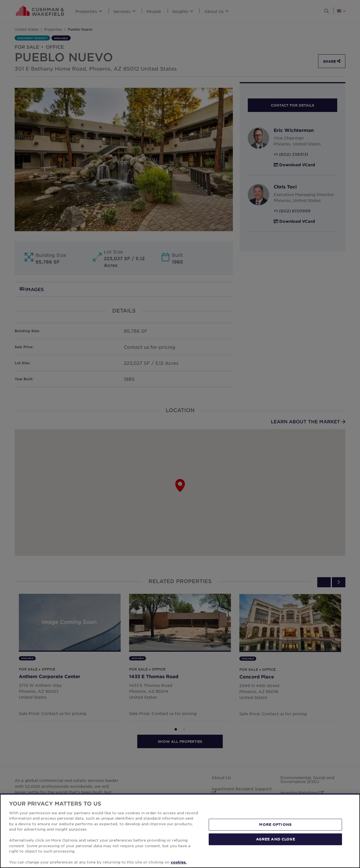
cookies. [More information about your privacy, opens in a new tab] (179, 862)
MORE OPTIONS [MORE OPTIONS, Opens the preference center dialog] (275, 824)
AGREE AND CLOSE (275, 839)
